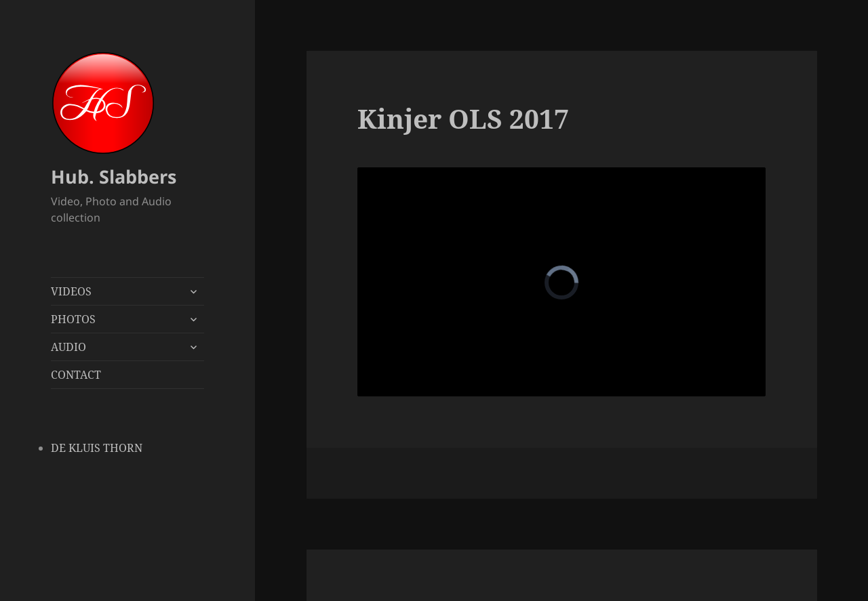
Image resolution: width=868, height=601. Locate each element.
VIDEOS (71, 291)
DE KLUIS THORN (97, 448)
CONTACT (76, 375)
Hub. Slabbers (114, 177)
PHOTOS (73, 319)
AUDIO (68, 347)
